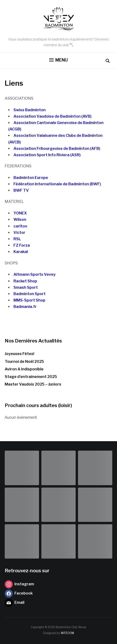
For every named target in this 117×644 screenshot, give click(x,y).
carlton (20, 226)
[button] (58, 60)
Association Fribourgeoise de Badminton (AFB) (57, 149)
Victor (19, 233)
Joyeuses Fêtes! (19, 354)
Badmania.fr (25, 307)
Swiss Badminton (30, 110)
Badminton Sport (30, 294)
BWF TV (21, 190)
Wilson (20, 220)
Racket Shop (25, 281)
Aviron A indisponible (24, 369)
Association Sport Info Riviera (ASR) (47, 155)
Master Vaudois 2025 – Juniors (33, 384)
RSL (17, 239)
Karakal (21, 252)
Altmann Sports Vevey (35, 274)
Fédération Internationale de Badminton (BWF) (57, 184)
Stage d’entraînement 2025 (31, 377)
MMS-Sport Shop (29, 300)
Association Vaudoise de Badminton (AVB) (52, 116)
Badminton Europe (31, 178)
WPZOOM (67, 633)
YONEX (20, 213)
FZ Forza (22, 245)
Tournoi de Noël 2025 (24, 362)
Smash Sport (26, 287)
